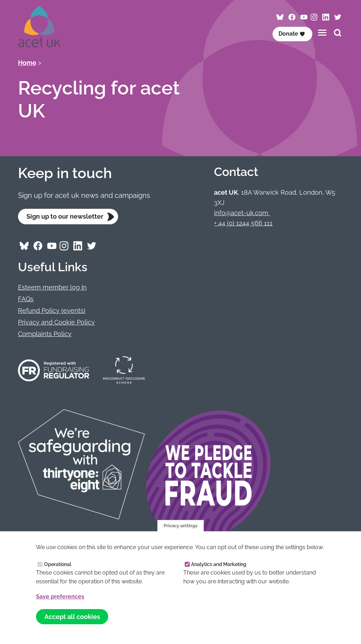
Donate (292, 34)
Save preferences (60, 597)
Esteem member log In (52, 288)
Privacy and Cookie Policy (56, 322)
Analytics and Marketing (219, 564)
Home (27, 63)
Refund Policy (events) (52, 311)
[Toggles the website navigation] (322, 33)
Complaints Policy (45, 334)
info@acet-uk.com (242, 213)
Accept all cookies (72, 616)
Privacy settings (180, 525)
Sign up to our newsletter (65, 216)
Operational (58, 564)
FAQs (26, 299)
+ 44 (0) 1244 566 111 (243, 223)
